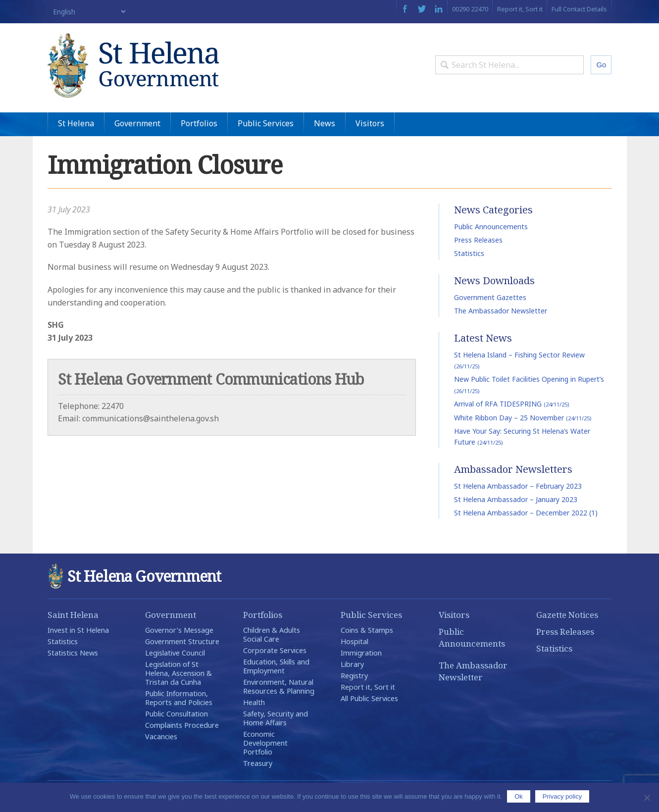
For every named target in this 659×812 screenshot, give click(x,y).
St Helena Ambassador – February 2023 (518, 486)
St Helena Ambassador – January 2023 (516, 499)
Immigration (361, 653)
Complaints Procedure (182, 725)
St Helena (76, 123)
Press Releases (478, 240)
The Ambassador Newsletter (501, 311)
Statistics (469, 253)
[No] (647, 798)
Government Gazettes (490, 297)
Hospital (355, 641)
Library (352, 664)
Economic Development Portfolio (265, 743)
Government (137, 123)
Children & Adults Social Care (272, 634)
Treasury (258, 763)
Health (254, 702)
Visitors (370, 123)
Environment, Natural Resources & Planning (279, 686)
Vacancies (161, 736)
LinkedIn (439, 9)
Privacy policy (562, 796)
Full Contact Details (579, 9)
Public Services (266, 123)
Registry (354, 676)
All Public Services (369, 698)
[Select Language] (87, 12)
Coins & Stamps (367, 630)
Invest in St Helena (78, 630)
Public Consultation (177, 714)
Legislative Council (175, 653)
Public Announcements (491, 227)
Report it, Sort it (520, 9)
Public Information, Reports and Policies (179, 698)
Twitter (422, 9)
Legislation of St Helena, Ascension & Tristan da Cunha (178, 673)
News (325, 123)
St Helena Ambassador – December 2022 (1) (526, 513)
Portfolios (199, 123)
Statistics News (73, 653)
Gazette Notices (567, 615)
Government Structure (182, 641)
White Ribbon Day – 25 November (523, 418)
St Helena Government (133, 65)
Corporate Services (275, 650)
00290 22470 (470, 9)
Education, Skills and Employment (276, 666)
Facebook (405, 9)
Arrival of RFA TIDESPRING (511, 404)
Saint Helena (73, 615)
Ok (519, 796)
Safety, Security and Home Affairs (276, 718)
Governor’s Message (179, 630)
